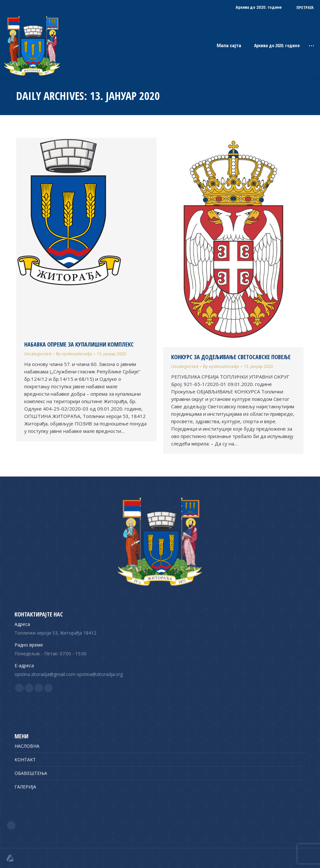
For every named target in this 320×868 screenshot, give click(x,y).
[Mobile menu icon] (311, 46)
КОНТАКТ (25, 760)
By (74, 354)
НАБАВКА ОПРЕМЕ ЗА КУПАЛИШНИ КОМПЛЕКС (79, 344)
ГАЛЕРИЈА (25, 787)
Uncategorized (38, 354)
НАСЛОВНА (27, 746)
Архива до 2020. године (277, 46)
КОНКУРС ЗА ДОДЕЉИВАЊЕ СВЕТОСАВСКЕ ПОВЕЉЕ (231, 357)
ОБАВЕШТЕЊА (31, 773)
